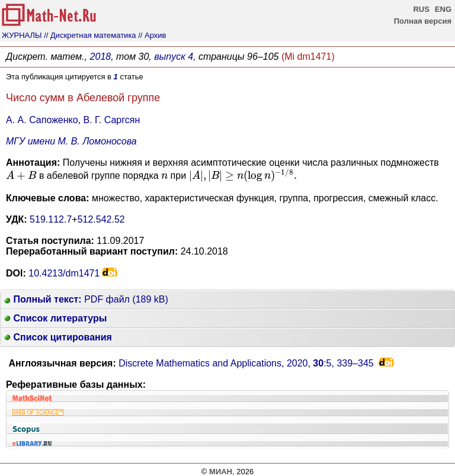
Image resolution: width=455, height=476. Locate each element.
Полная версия (423, 21)
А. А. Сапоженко (42, 120)
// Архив (152, 35)
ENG (443, 9)
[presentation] (21, 175)
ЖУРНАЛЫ (22, 35)
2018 (101, 57)
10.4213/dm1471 (64, 273)
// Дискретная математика (90, 35)
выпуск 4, (175, 57)
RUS (421, 9)
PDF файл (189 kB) (86, 299)
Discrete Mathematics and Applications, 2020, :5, (246, 363)
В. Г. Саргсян (112, 120)
